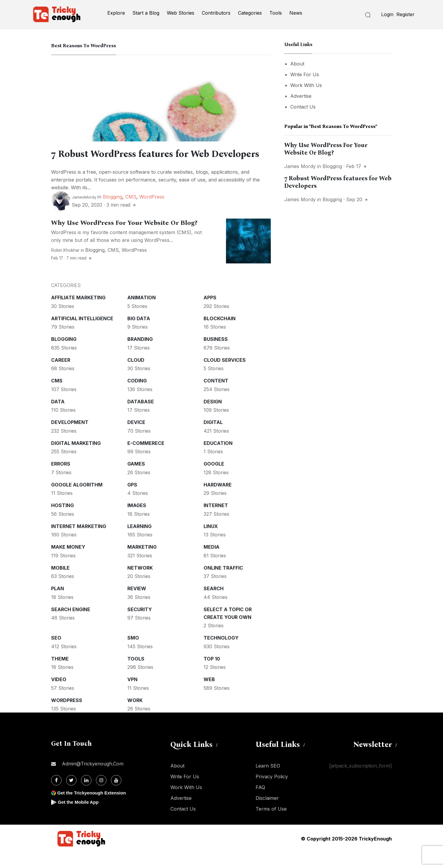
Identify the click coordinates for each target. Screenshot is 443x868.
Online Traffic (223, 583)
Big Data (139, 334)
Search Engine (71, 625)
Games (136, 479)
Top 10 (212, 674)
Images (137, 521)
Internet (216, 521)
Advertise (301, 96)
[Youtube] (116, 796)
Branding (140, 355)
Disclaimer (267, 814)
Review (137, 604)
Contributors (216, 13)
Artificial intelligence (82, 334)
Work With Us (306, 85)
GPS (132, 500)
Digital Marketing (76, 459)
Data (58, 417)
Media (211, 562)
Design (213, 417)
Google (214, 479)
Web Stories (181, 13)
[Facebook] (56, 796)
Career (61, 376)
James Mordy (300, 166)
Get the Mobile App (79, 818)
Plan (58, 604)
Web (209, 695)
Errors (61, 479)
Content (216, 396)
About (297, 64)
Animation (142, 313)
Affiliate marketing (78, 313)
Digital (213, 438)
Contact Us (303, 107)
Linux (211, 542)
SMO (133, 653)
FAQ (260, 803)
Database (141, 417)
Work (135, 716)
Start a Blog (146, 13)
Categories (250, 13)
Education (218, 459)
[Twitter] (71, 796)
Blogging (113, 212)
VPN (132, 695)
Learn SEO (268, 781)
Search (214, 604)
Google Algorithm (77, 500)
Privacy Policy (272, 792)
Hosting (62, 521)
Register (405, 14)
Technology (221, 653)
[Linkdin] (86, 796)
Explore (116, 13)
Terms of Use (271, 824)
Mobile (60, 583)
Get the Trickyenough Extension (94, 808)
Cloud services (225, 376)
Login (387, 14)
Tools (276, 13)
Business (216, 355)
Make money (68, 562)
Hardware (218, 500)
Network (140, 583)
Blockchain (220, 334)
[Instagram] (101, 796)
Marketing (142, 562)
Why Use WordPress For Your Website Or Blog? (124, 238)
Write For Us (305, 74)
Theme (60, 674)
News (296, 13)
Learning (139, 542)
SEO (56, 653)
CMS (131, 212)
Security (140, 625)
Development (70, 438)
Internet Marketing (79, 542)
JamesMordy (84, 213)
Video (59, 695)
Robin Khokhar (65, 266)
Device (136, 438)
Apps (210, 313)
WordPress (152, 212)
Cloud (136, 376)
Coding (137, 396)
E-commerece (146, 459)
